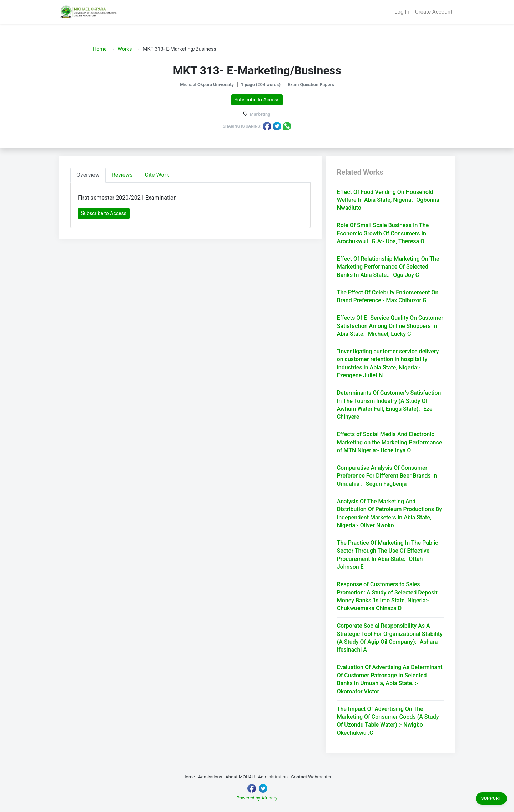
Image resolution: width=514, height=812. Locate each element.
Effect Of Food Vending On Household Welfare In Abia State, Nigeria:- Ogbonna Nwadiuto (388, 200)
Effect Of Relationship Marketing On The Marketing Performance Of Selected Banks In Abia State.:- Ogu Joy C (388, 267)
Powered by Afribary (257, 798)
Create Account (434, 12)
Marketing (260, 114)
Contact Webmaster (311, 777)
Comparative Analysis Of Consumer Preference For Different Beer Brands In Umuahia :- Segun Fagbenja (387, 476)
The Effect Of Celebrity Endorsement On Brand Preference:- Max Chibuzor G (388, 296)
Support (491, 798)
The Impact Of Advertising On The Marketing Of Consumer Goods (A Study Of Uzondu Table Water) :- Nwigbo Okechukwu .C (388, 721)
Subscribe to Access (257, 100)
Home (100, 49)
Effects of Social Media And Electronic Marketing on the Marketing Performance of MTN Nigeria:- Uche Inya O (390, 442)
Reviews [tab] (122, 175)
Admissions (210, 777)
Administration (273, 777)
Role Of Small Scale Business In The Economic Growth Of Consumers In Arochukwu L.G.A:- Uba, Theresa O (383, 233)
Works (125, 49)
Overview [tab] (88, 175)
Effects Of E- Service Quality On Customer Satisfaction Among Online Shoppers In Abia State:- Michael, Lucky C (390, 326)
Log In (402, 12)
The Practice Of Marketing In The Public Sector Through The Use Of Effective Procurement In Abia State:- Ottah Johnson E (388, 555)
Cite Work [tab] (157, 175)
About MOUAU (240, 777)
